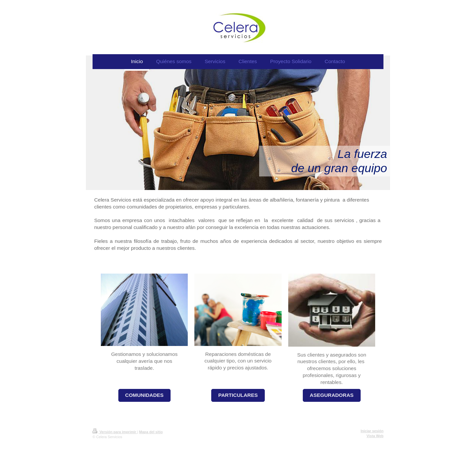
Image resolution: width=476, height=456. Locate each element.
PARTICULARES (238, 395)
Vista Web (375, 436)
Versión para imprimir (115, 432)
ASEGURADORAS (332, 395)
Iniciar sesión (372, 431)
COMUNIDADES (144, 395)
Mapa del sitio (151, 432)
